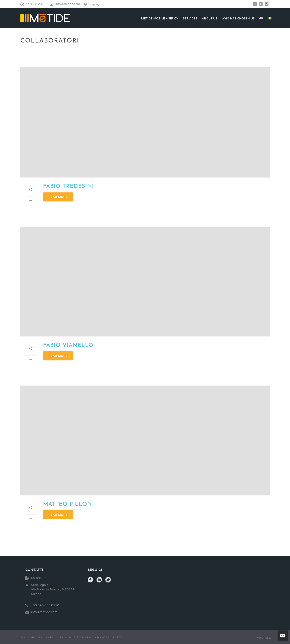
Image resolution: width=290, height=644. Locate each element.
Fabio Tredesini (69, 187)
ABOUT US (210, 19)
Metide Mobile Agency (160, 19)
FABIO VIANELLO (68, 346)
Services (190, 19)
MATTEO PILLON (68, 504)
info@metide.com (68, 4)
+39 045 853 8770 (45, 605)
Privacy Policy (262, 638)
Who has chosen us (238, 19)
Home (236, 52)
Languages (93, 4)
